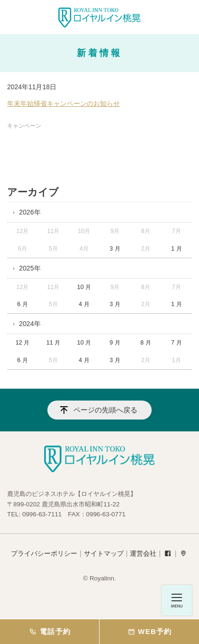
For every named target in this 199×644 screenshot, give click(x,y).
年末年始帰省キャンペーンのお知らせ (63, 103)
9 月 (115, 343)
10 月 (84, 287)
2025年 (30, 268)
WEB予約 (149, 632)
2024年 (30, 324)
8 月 (145, 343)
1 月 (176, 249)
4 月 (84, 304)
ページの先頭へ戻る (105, 410)
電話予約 (49, 632)
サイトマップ (104, 553)
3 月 (115, 249)
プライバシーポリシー (44, 553)
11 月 (53, 343)
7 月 (176, 343)
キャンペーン (24, 126)
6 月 (22, 304)
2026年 (30, 212)
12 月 (23, 343)
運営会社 (143, 553)
